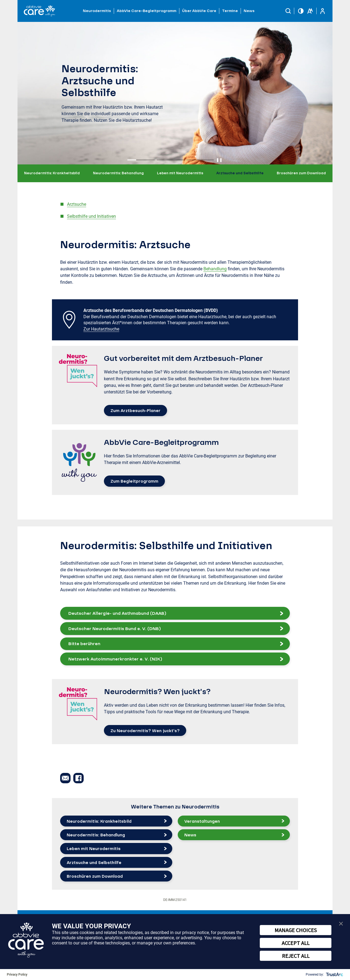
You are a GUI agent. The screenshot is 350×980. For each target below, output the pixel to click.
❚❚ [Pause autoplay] (219, 160)
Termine (230, 11)
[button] (288, 11)
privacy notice (196, 933)
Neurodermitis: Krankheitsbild (52, 173)
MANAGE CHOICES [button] (296, 930)
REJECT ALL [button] (296, 956)
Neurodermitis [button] (97, 11)
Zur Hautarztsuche (101, 329)
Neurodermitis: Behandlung (118, 173)
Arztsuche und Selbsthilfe (240, 173)
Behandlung (215, 269)
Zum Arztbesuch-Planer (135, 410)
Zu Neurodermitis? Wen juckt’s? (145, 730)
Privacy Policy (17, 975)
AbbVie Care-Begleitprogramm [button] (147, 11)
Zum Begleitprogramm (134, 481)
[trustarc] (334, 975)
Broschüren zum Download (301, 173)
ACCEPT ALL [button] (296, 943)
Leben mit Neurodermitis (180, 173)
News (249, 11)
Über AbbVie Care (199, 11)
